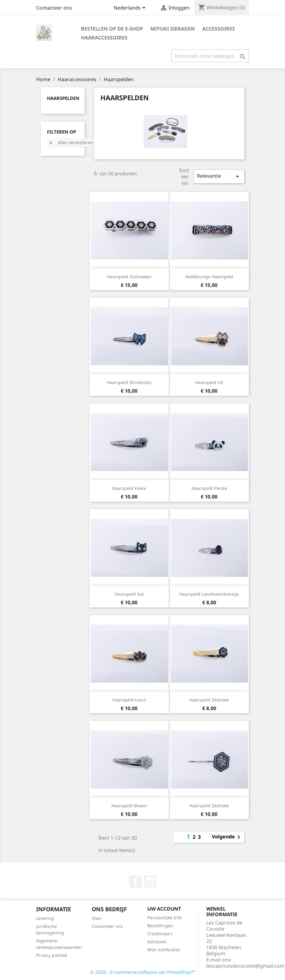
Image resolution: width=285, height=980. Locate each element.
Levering (45, 918)
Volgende (227, 837)
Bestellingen (160, 926)
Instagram (150, 882)
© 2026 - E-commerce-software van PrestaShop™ (142, 972)
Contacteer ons (54, 8)
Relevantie (219, 176)
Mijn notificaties (164, 950)
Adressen (157, 942)
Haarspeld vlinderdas (129, 382)
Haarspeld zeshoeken (129, 277)
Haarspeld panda (209, 488)
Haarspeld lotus (129, 700)
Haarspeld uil (209, 382)
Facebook (135, 882)
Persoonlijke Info (165, 918)
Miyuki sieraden (173, 29)
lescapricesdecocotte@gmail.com (245, 966)
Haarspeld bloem (129, 806)
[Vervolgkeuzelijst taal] (131, 8)
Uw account (164, 909)
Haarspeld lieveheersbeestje (209, 594)
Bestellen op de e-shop (112, 29)
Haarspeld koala (129, 488)
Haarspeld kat (129, 594)
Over (97, 918)
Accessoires (219, 29)
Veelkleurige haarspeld (209, 277)
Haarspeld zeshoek (209, 700)
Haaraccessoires (104, 38)
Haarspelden (63, 98)
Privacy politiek (52, 955)
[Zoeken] (210, 56)
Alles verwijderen (71, 142)
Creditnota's (160, 934)
